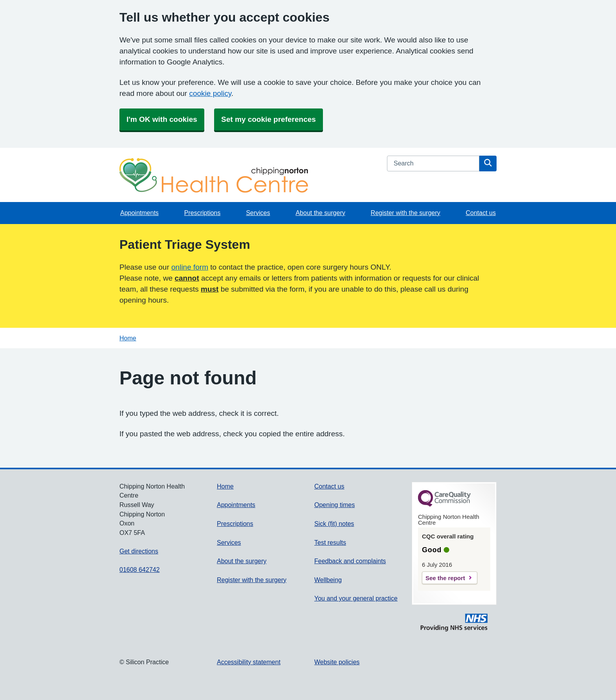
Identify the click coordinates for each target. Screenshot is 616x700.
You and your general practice (356, 598)
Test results (330, 543)
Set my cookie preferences (269, 119)
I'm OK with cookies (162, 119)
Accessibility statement (249, 662)
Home (128, 338)
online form (190, 267)
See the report (445, 578)
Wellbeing (328, 580)
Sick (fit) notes (334, 524)
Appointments (139, 213)
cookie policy (210, 93)
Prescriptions (202, 213)
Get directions (139, 551)
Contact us (480, 213)
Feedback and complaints (350, 561)
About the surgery (320, 213)
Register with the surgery (406, 213)
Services (258, 213)
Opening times (335, 505)
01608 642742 (139, 570)
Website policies (337, 662)
